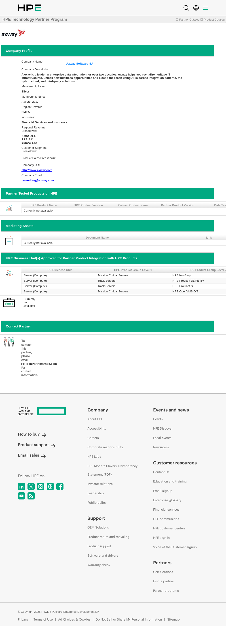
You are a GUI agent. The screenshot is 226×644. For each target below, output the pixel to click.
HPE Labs (94, 457)
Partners (162, 563)
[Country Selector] (196, 8)
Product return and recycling (108, 537)
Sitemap (173, 619)
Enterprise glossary (167, 500)
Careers (93, 438)
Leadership (96, 493)
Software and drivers (103, 556)
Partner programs (166, 591)
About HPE (95, 419)
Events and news (171, 410)
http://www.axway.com (37, 170)
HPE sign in (161, 538)
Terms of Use (43, 619)
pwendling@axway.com (38, 180)
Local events (162, 438)
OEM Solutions (98, 527)
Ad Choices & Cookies (74, 619)
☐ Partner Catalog (188, 20)
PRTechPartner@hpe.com (39, 364)
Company (98, 410)
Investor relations (100, 484)
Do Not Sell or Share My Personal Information (129, 619)
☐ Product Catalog (212, 20)
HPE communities (166, 519)
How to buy (32, 434)
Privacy (23, 619)
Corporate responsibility (105, 447)
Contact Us (161, 472)
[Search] (186, 8)
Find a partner (164, 581)
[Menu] (206, 8)
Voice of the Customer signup (175, 547)
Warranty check (99, 565)
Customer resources (175, 463)
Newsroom (161, 447)
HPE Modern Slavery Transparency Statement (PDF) (112, 470)
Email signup (163, 491)
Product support (37, 445)
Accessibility (97, 428)
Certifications (163, 572)
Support (96, 518)
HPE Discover (163, 428)
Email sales (32, 455)
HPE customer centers (169, 528)
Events (158, 419)
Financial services (166, 510)
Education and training (170, 481)
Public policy (97, 503)
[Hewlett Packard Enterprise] (44, 411)
